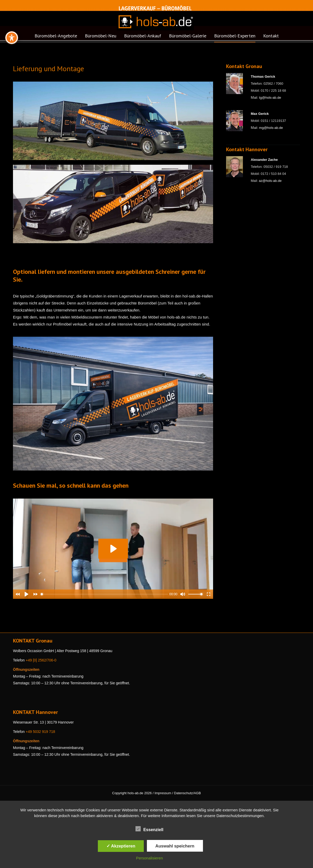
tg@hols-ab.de (270, 98)
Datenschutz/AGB (188, 793)
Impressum (163, 793)
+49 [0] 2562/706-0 (41, 660)
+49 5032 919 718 (40, 732)
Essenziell (149, 829)
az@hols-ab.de (270, 181)
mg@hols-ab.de (271, 128)
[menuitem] (56, 37)
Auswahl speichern (175, 846)
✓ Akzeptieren (121, 846)
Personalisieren (149, 858)
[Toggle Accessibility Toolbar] (12, 38)
